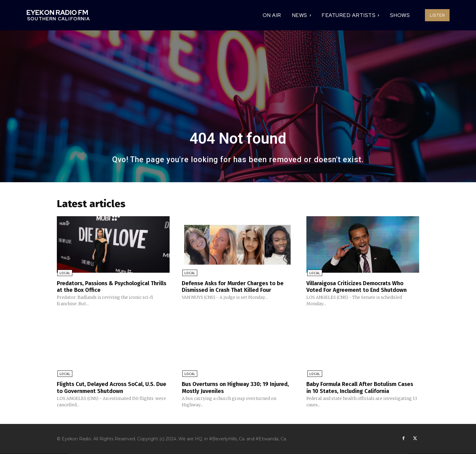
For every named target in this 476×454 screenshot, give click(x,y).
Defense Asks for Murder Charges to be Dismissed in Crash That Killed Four (237, 287)
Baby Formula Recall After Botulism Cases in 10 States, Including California (360, 387)
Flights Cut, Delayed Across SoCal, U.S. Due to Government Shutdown (110, 387)
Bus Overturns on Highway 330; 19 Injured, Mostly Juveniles (229, 387)
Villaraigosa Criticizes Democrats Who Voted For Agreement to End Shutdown (360, 287)
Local (64, 273)
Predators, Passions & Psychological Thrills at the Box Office (107, 287)
